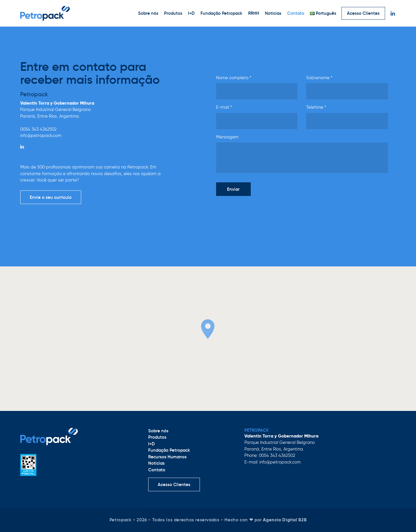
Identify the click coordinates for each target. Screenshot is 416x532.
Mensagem (227, 137)
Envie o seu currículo (51, 197)
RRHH (254, 13)
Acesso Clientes (363, 13)
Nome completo (234, 78)
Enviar (233, 189)
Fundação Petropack (221, 13)
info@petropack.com (41, 136)
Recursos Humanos (167, 457)
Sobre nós (148, 13)
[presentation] (260, 212)
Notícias (273, 13)
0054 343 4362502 (38, 129)
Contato (296, 13)
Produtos (173, 13)
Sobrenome (319, 78)
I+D (191, 13)
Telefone (316, 107)
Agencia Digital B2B (285, 520)
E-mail (224, 107)
